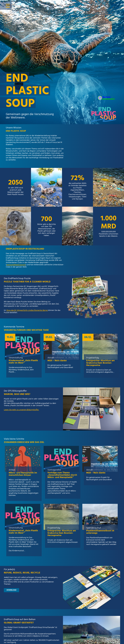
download (11, 590)
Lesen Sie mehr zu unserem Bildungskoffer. (21, 410)
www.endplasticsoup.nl (16, 265)
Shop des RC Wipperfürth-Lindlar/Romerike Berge (27, 310)
